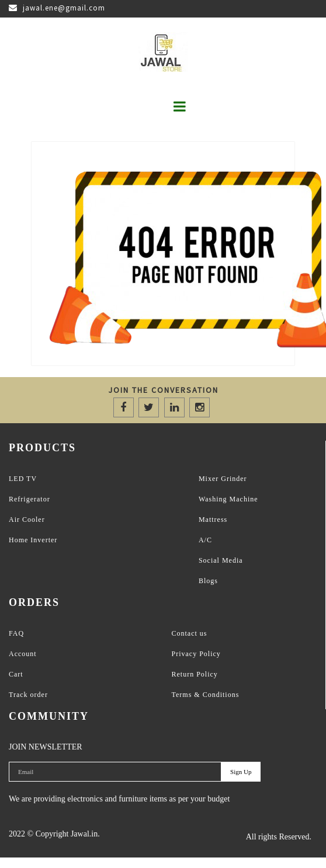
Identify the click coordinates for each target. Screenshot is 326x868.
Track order (28, 695)
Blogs (208, 581)
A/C (205, 540)
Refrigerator (30, 499)
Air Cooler (27, 520)
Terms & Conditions (206, 695)
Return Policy (195, 674)
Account (23, 654)
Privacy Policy (196, 654)
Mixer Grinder (223, 479)
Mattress (213, 520)
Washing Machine (228, 499)
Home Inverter (33, 540)
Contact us (190, 633)
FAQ (16, 633)
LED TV (23, 479)
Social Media (221, 560)
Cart (16, 674)
